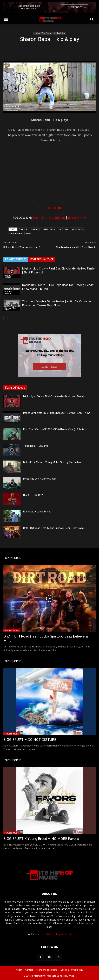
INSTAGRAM (77, 218)
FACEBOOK (57, 218)
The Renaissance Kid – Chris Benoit (76, 247)
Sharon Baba (16, 233)
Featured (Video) (8, 276)
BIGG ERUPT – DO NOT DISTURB (30, 740)
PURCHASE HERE (50, 208)
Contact (29, 970)
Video (29, 233)
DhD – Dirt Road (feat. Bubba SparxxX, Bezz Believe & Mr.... (55, 528)
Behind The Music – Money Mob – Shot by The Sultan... (53, 462)
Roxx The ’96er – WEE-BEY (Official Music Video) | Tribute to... (56, 429)
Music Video (77, 229)
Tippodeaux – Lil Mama (36, 446)
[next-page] (11, 318)
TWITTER (39, 218)
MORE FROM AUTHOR (42, 259)
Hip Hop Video (48, 229)
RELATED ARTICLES (16, 259)
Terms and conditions (47, 970)
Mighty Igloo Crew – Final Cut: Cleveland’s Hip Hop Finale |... (54, 396)
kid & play (63, 229)
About (19, 970)
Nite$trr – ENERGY (33, 495)
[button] (6, 20)
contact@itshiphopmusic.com (56, 934)
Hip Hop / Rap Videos (42, 33)
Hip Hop (34, 229)
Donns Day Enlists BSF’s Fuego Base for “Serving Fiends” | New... (57, 413)
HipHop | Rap (59, 33)
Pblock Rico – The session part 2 (22, 247)
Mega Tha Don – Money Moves (40, 479)
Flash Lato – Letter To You (37, 512)
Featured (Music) (12, 734)
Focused (23, 229)
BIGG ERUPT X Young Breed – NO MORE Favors (41, 839)
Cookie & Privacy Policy (72, 970)
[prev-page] (6, 318)
